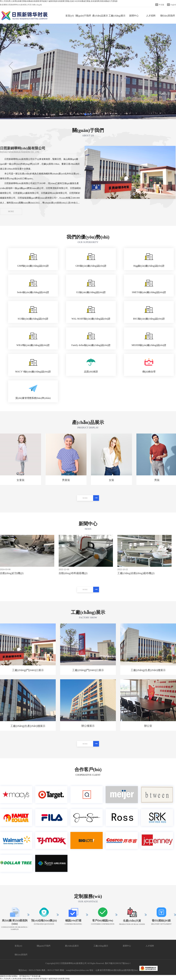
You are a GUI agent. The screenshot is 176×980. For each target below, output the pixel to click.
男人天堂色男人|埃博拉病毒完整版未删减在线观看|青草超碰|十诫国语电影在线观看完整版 (35, 979)
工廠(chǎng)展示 (117, 16)
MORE (11, 211)
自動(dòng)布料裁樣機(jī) (73, 573)
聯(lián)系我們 (168, 16)
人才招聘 (151, 16)
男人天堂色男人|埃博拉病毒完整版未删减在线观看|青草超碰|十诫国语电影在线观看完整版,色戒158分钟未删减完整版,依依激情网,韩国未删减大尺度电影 (59, 1)
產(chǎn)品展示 (100, 16)
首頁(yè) (70, 16)
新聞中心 (134, 16)
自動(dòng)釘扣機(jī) (12, 573)
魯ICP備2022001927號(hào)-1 (118, 963)
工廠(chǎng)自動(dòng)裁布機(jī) (136, 573)
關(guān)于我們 (83, 16)
